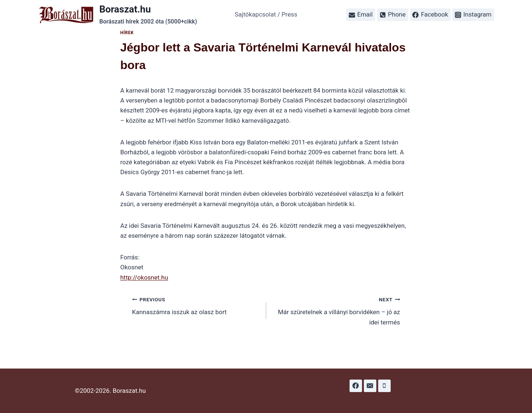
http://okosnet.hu (144, 277)
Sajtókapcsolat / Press (266, 14)
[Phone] (384, 386)
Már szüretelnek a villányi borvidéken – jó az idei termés (336, 310)
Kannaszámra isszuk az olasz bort (196, 305)
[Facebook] (356, 386)
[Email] (370, 386)
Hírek (127, 33)
